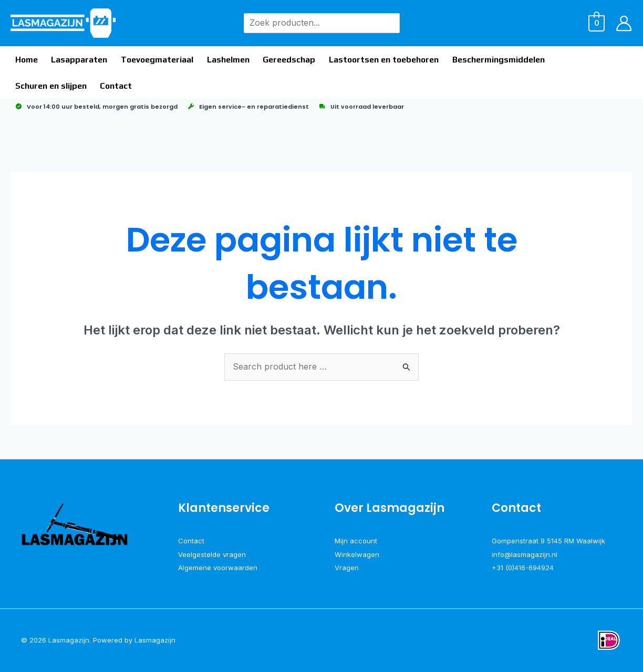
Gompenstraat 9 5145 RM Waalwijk (548, 541)
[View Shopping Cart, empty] (597, 23)
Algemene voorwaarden (218, 568)
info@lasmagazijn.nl (525, 554)
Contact (191, 541)
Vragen (347, 568)
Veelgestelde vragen (212, 554)
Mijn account (356, 541)
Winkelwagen (357, 554)
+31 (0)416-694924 (523, 568)
